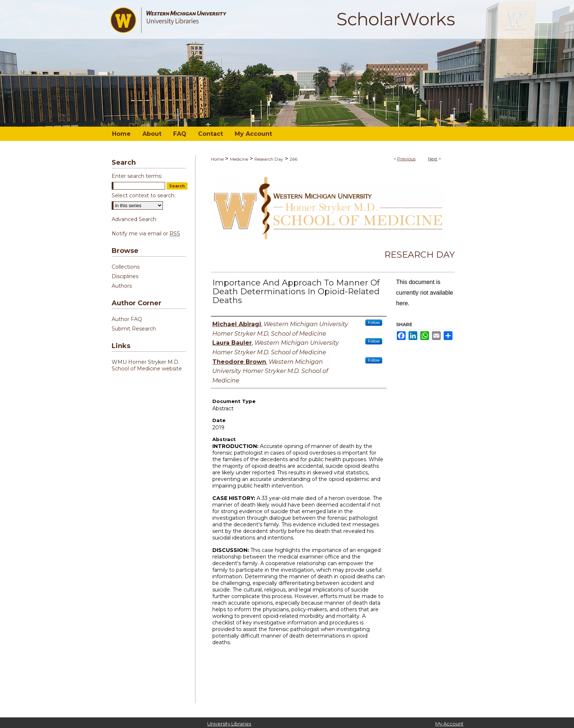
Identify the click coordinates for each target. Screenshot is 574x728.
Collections (126, 267)
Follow (374, 322)
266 (293, 159)
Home (217, 159)
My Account (449, 724)
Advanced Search (134, 219)
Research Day (269, 159)
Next (433, 159)
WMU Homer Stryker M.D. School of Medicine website (147, 365)
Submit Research (134, 329)
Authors (122, 286)
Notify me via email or (146, 234)
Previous (406, 159)
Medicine (239, 159)
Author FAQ (127, 319)
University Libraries (229, 724)
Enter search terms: (137, 176)
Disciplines (125, 276)
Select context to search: (143, 195)
